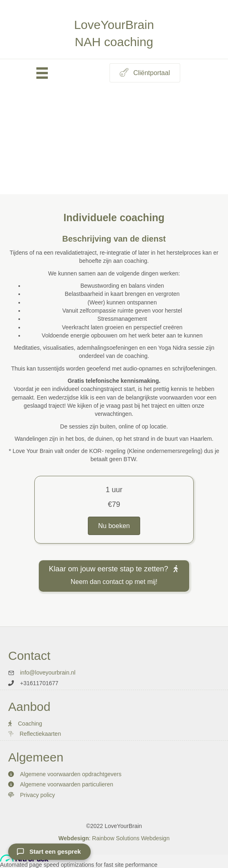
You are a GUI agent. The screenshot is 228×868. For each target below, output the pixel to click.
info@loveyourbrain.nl (48, 673)
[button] (145, 73)
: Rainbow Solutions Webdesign (114, 838)
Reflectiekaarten (41, 734)
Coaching (30, 724)
